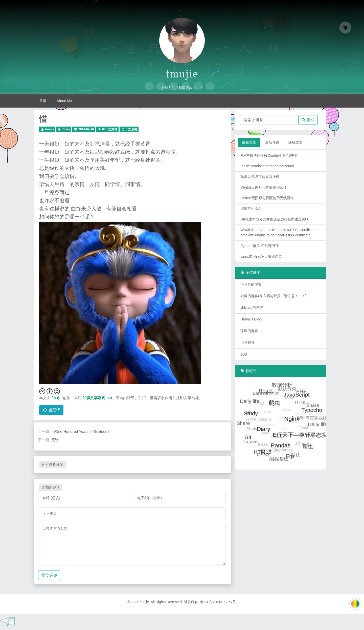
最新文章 (249, 142)
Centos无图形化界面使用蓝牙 (264, 187)
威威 (244, 354)
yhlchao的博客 (252, 308)
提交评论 (50, 575)
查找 (308, 120)
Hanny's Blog (251, 319)
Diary (66, 129)
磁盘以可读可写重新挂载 (260, 177)
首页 (43, 101)
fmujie (182, 74)
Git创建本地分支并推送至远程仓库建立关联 (275, 219)
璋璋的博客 (249, 331)
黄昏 (55, 440)
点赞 (51, 410)
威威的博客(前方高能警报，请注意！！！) (273, 296)
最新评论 (272, 142)
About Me (64, 101)
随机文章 (295, 142)
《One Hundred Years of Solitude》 (81, 431)
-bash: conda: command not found (267, 166)
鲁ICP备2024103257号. (219, 602)
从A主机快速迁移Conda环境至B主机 (269, 155)
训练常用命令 (251, 209)
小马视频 (247, 342)
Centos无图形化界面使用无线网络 (267, 198)
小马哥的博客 (251, 284)
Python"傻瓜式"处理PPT (259, 246)
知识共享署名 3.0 (97, 398)
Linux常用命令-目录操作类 (261, 256)
